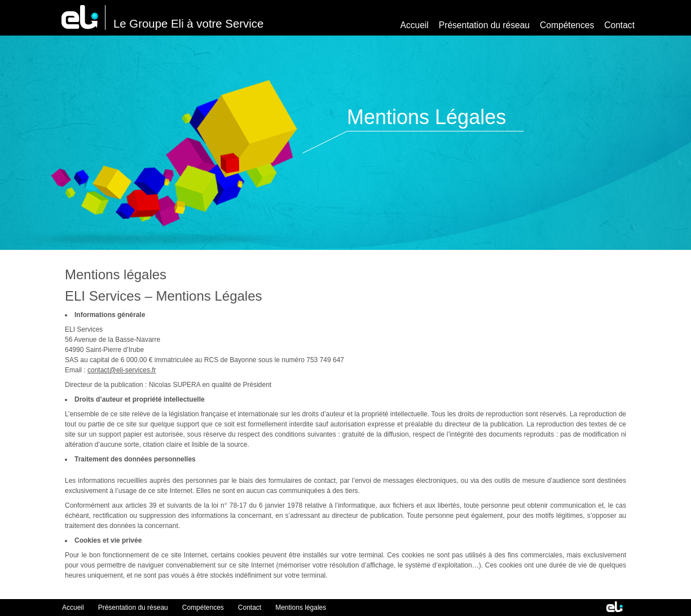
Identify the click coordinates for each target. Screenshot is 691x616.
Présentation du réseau (484, 25)
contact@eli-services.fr (122, 370)
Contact (619, 25)
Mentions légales (301, 608)
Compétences (567, 25)
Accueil (415, 25)
